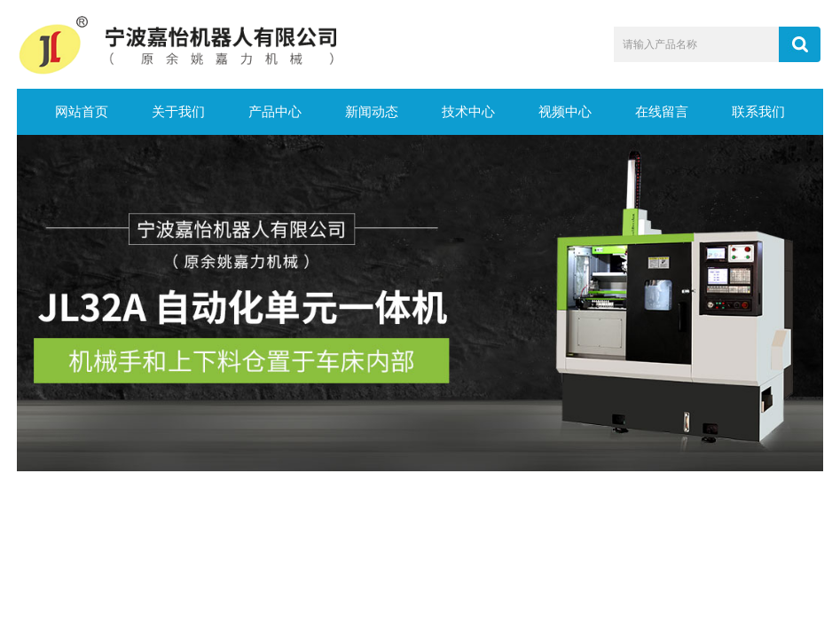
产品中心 (275, 112)
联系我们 (758, 112)
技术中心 (468, 112)
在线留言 (662, 112)
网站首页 (82, 112)
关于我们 (178, 112)
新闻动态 (372, 112)
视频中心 (565, 112)
